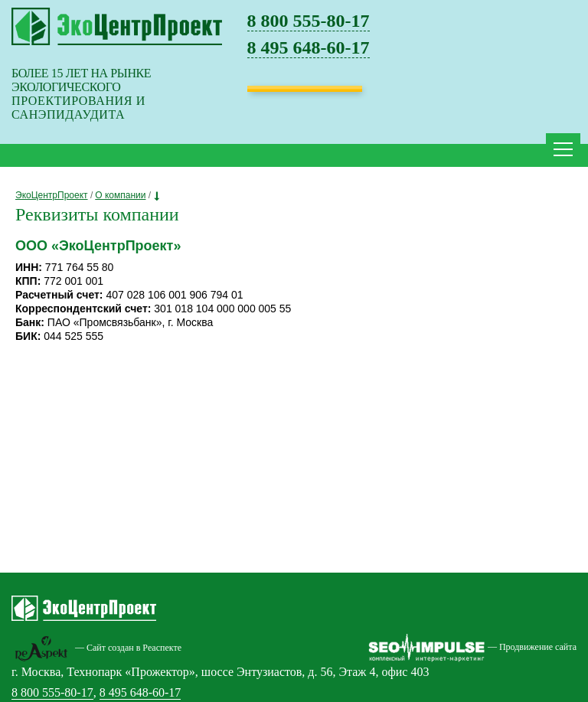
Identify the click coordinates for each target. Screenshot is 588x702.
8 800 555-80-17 (309, 21)
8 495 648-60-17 (309, 47)
